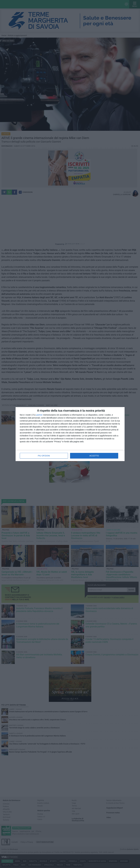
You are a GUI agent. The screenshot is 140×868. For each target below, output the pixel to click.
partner (39, 415)
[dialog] (70, 434)
